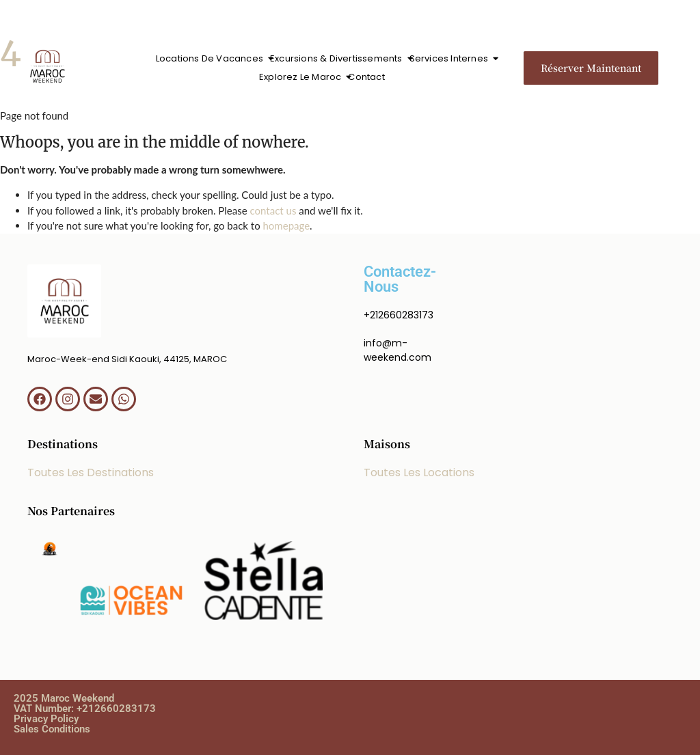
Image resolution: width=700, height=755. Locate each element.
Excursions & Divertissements (338, 58)
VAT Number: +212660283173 (85, 709)
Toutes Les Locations (419, 472)
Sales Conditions (52, 729)
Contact (366, 77)
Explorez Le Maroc (302, 77)
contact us (273, 210)
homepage (287, 225)
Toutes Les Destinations (91, 472)
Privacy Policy (46, 719)
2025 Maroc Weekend (64, 698)
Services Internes (450, 58)
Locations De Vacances (211, 58)
